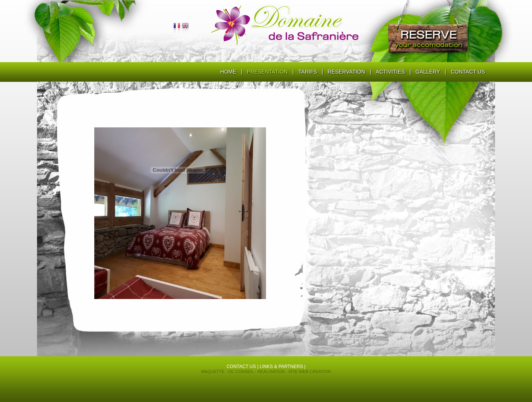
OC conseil (241, 371)
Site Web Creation (310, 371)
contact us (241, 367)
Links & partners (281, 367)
